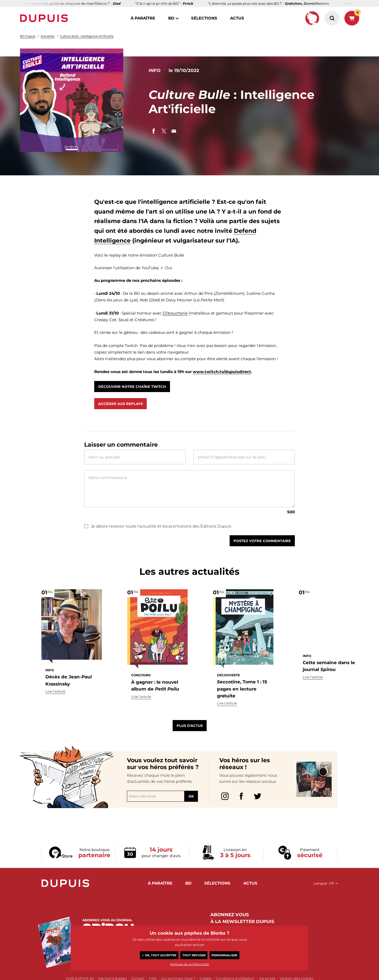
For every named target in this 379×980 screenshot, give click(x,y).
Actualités (48, 36)
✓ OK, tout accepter (159, 955)
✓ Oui (166, 268)
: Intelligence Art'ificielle (87, 36)
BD (171, 18)
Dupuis (45, 18)
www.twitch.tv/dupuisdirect (222, 372)
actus (237, 18)
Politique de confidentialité (190, 964)
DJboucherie (175, 313)
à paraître (143, 18)
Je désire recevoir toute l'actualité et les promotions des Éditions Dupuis (158, 531)
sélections (204, 18)
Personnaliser (224, 955)
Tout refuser (194, 955)
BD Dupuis (28, 36)
